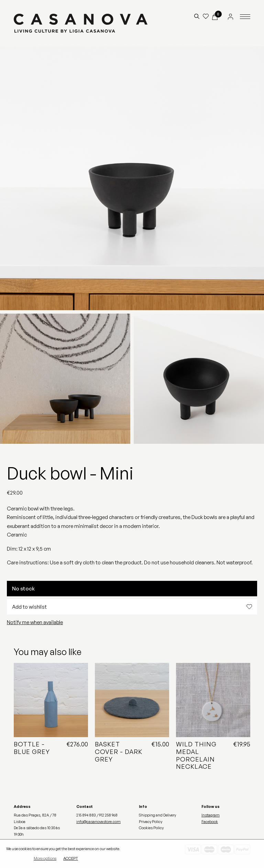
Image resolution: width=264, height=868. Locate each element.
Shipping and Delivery (157, 815)
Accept (71, 859)
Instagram (211, 815)
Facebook (210, 822)
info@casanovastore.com (98, 822)
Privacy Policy (151, 822)
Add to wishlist (132, 607)
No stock (23, 589)
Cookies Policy (151, 828)
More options (45, 859)
